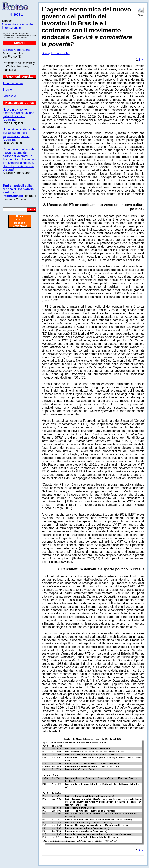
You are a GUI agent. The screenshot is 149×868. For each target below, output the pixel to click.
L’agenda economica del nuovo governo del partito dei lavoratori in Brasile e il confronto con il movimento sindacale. (19, 159)
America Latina (13, 83)
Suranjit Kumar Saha (17, 50)
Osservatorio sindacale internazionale (17, 26)
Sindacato (9, 96)
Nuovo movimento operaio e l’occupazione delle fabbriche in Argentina (18, 115)
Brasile (7, 90)
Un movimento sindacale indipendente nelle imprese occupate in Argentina (19, 134)
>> (143, 60)
